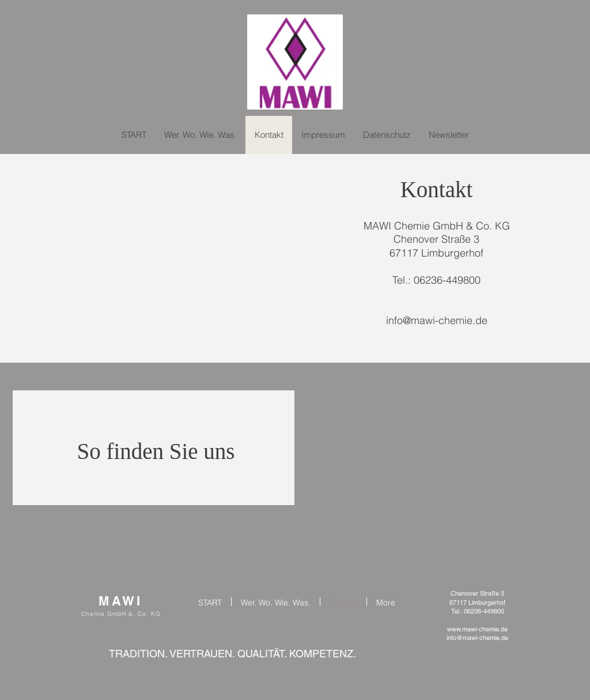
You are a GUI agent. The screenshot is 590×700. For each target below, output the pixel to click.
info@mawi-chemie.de (437, 320)
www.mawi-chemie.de (477, 629)
